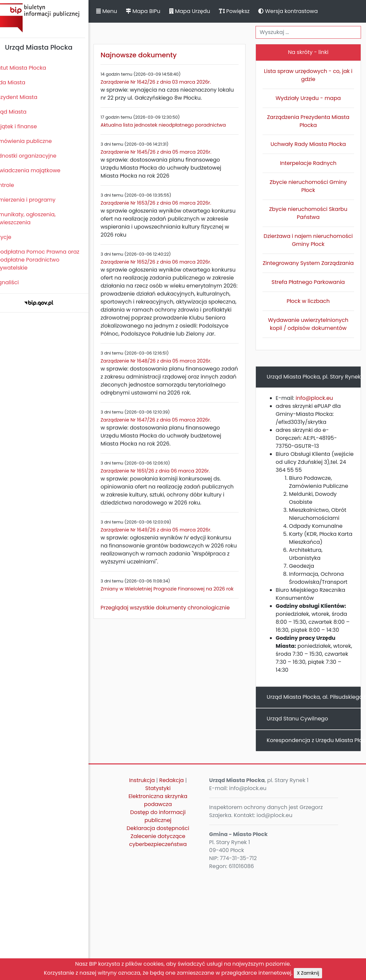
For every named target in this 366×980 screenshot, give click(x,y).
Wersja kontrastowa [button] (299, 11)
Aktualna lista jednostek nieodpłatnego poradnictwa (174, 125)
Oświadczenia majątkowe (37, 170)
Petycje (13, 237)
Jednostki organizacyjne (35, 156)
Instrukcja (150, 788)
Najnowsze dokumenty (150, 55)
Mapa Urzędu (201, 11)
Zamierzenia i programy (35, 200)
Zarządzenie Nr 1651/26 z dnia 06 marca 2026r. (166, 479)
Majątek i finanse (26, 126)
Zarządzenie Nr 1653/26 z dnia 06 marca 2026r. (167, 203)
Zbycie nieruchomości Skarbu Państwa (311, 213)
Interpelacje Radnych (310, 163)
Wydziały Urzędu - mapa (310, 98)
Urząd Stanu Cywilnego (302, 727)
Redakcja (180, 788)
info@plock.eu (319, 406)
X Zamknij (308, 973)
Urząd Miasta (20, 112)
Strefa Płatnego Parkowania (310, 290)
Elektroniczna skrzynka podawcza (166, 808)
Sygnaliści (17, 282)
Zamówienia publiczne (33, 141)
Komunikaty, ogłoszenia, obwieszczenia (35, 218)
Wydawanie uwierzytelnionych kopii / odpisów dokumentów (311, 332)
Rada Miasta (20, 82)
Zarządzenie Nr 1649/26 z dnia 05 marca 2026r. (167, 546)
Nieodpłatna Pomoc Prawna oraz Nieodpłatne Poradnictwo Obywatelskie (47, 260)
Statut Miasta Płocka (30, 68)
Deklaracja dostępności (166, 836)
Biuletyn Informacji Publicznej (50, 18)
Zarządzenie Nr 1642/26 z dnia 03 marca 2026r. (167, 82)
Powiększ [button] (245, 11)
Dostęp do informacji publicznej (167, 824)
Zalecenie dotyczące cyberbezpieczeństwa (166, 848)
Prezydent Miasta (26, 97)
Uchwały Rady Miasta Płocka (311, 144)
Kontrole (14, 185)
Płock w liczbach (311, 309)
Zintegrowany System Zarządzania (310, 267)
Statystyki (166, 796)
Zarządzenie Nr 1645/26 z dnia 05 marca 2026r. (167, 152)
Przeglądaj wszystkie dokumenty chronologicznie (176, 632)
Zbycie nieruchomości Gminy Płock (310, 186)
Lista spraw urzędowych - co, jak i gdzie (310, 75)
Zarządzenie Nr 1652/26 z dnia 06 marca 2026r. (167, 262)
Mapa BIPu (154, 11)
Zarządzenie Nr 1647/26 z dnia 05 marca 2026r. (167, 428)
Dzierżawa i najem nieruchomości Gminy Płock (311, 240)
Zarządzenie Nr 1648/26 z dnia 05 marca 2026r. (167, 369)
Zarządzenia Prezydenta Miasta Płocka (310, 121)
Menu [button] (118, 11)
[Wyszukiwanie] (311, 32)
